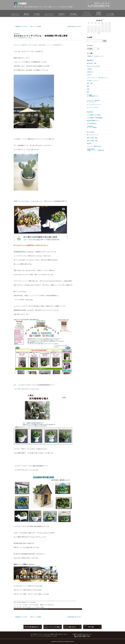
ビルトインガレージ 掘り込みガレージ (97, 78)
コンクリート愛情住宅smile (94, 146)
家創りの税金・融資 (92, 138)
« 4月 (99, 33)
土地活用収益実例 (99, 13)
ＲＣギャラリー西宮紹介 (93, 101)
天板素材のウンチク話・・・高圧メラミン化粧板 (27, 26)
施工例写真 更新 (92, 63)
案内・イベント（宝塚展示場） (97, 150)
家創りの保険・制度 (92, 141)
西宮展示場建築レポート (93, 121)
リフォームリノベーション (87, 13)
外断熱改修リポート (94, 96)
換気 (88, 92)
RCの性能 (37, 14)
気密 (88, 89)
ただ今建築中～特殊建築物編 (95, 118)
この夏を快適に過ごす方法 (74, 26)
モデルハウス (15, 14)
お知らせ (89, 75)
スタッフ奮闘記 (93, 127)
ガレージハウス (49, 14)
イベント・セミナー (31, 609)
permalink (46, 609)
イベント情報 (110, 14)
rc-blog (30, 38)
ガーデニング (92, 102)
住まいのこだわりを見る (93, 66)
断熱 (88, 86)
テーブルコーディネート (95, 105)
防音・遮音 (90, 83)
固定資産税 (90, 112)
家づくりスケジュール (93, 135)
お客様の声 (62, 14)
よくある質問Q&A (92, 123)
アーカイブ (90, 46)
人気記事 (89, 69)
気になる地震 (90, 132)
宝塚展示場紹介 (91, 149)
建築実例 (26, 14)
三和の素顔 (90, 126)
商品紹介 (89, 144)
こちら (31, 300)
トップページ (19, 389)
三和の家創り (73, 14)
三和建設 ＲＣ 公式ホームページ (95, 56)
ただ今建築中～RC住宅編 (94, 115)
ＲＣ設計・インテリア (93, 81)
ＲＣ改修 (89, 95)
